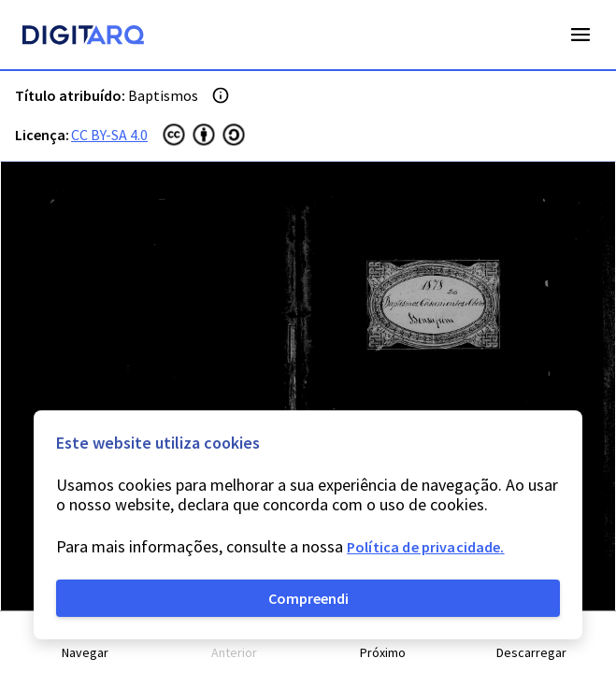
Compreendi (308, 598)
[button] (86, 643)
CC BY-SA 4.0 (109, 135)
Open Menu (580, 35)
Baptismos (163, 95)
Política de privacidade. (426, 547)
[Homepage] (83, 37)
